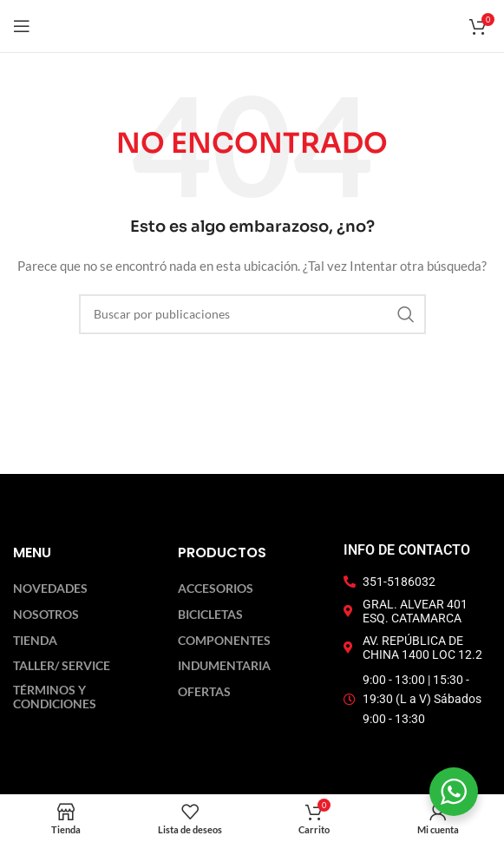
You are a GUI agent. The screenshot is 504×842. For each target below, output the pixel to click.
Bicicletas (210, 615)
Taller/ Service (62, 666)
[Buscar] (252, 314)
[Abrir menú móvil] (22, 26)
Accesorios (216, 589)
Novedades (50, 589)
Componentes (224, 641)
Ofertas (204, 692)
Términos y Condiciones (55, 697)
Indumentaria (224, 666)
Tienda (35, 641)
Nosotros (46, 615)
